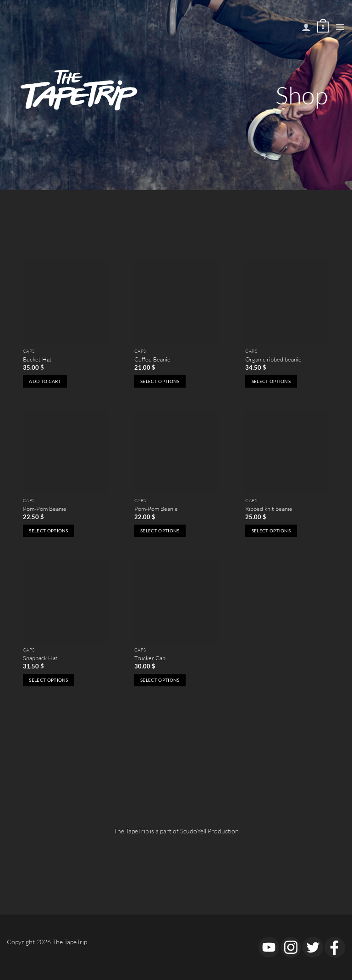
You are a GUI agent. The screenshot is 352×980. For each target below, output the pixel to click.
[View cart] (323, 27)
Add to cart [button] (45, 381)
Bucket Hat (37, 359)
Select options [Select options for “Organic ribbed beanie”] (271, 381)
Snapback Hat (40, 658)
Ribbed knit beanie (269, 509)
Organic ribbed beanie (273, 359)
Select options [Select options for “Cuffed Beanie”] (160, 381)
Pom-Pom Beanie (45, 509)
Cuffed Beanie (152, 359)
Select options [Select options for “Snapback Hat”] (48, 680)
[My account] (306, 27)
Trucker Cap (150, 658)
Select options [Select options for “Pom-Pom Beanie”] (48, 531)
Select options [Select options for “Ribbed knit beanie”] (271, 531)
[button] (340, 27)
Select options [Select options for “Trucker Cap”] (160, 680)
